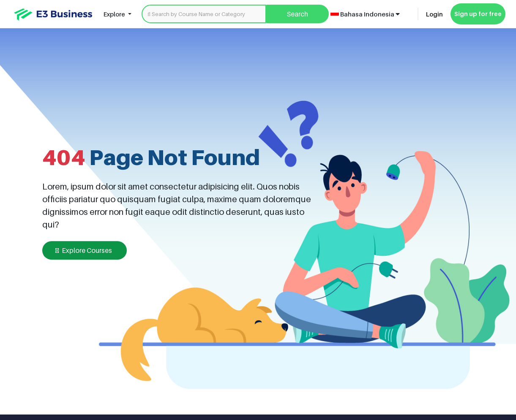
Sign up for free (478, 14)
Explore (115, 14)
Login (434, 14)
